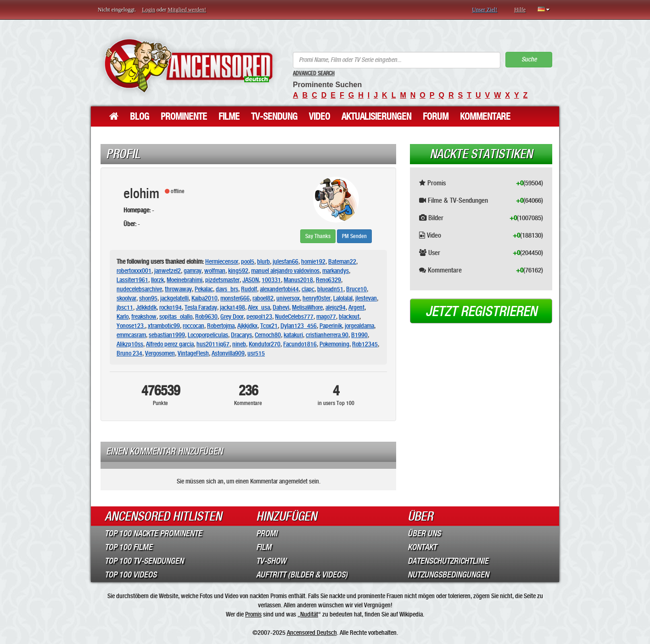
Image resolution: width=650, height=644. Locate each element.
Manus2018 (298, 280)
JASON (251, 280)
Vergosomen (160, 353)
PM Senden (354, 236)
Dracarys (241, 335)
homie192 (313, 261)
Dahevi (281, 307)
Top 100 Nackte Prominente (153, 533)
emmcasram (131, 335)
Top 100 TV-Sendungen (144, 561)
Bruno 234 (129, 353)
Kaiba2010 (205, 298)
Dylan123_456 (299, 326)
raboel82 (263, 298)
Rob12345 (365, 344)
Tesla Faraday (201, 307)
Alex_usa (259, 307)
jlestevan (366, 298)
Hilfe (520, 10)
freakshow (144, 316)
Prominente (184, 117)
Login (148, 10)
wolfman (215, 271)
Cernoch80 (268, 335)
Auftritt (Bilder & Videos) (302, 575)
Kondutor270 (265, 344)
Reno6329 (328, 280)
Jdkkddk (146, 307)
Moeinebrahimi (185, 280)
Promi (267, 533)
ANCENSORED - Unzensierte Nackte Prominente (188, 65)
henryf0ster (317, 298)
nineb (239, 344)
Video (319, 117)
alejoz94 (336, 307)
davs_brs (227, 289)
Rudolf (249, 289)
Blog (140, 117)
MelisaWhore (307, 307)
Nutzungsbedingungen (448, 575)
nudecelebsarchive (139, 289)
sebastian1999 (167, 335)
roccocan (193, 326)
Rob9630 (206, 316)
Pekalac (204, 289)
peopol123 (259, 316)
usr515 (256, 353)
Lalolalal (343, 298)
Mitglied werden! (187, 10)
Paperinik (331, 326)
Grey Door (232, 316)
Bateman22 (342, 261)
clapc (308, 289)
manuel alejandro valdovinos (285, 271)
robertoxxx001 (134, 271)
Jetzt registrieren (481, 311)
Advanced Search (314, 73)
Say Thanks (318, 236)
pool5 (248, 261)
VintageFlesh (193, 353)
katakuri (293, 335)
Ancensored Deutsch (312, 633)
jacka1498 (233, 307)
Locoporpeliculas (208, 335)
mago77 (326, 316)
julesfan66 (286, 261)
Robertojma (221, 326)
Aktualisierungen (376, 117)
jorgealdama (359, 326)
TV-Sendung (274, 117)
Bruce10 (356, 289)
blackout (349, 316)
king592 (238, 271)
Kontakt (422, 547)
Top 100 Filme (129, 547)
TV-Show (271, 561)
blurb (263, 261)
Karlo (123, 316)
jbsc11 (125, 307)
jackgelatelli (174, 298)
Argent (356, 307)
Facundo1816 (300, 344)
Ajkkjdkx (247, 326)
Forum (436, 117)
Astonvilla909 (228, 353)
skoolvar (126, 298)
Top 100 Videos (131, 575)
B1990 (359, 335)
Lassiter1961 (132, 280)
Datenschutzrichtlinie (448, 561)
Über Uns (424, 533)
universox (288, 298)
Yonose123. (131, 326)
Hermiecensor (222, 261)
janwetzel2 (168, 271)
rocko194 (171, 307)
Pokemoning (334, 344)
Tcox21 (269, 326)
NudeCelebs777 (294, 316)
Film (264, 547)
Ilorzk (157, 280)
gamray (193, 271)
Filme (229, 117)
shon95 (148, 298)
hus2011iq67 (213, 344)
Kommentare (485, 117)
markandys (336, 271)
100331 (271, 280)
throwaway (178, 289)
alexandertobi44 (279, 289)
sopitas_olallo (176, 316)
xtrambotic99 (164, 326)
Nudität (309, 614)
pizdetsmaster (222, 280)
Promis (253, 614)
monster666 (235, 298)
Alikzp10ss (130, 344)
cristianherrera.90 (327, 335)
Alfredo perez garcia (170, 344)
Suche (529, 59)
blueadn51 (330, 289)
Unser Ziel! (485, 10)
